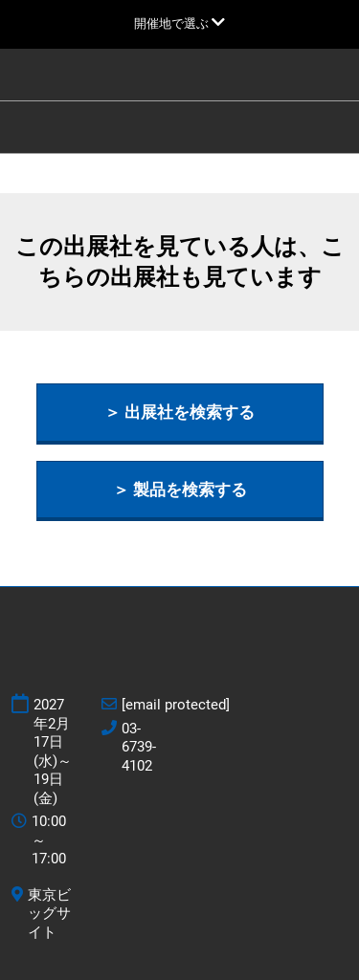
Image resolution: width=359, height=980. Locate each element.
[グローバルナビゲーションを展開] (179, 23)
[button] (180, 413)
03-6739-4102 (139, 747)
